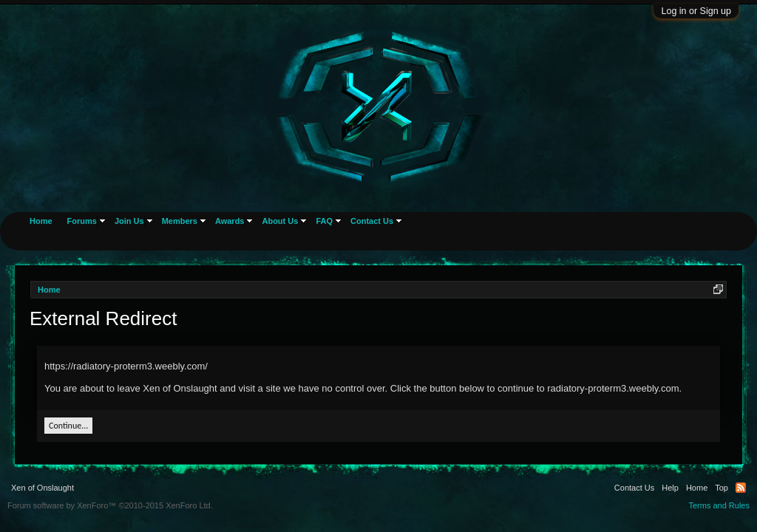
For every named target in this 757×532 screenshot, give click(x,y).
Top (722, 488)
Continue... (68, 426)
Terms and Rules (719, 505)
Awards (230, 221)
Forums (82, 221)
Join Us (129, 221)
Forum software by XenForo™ (110, 505)
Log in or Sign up (696, 11)
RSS (741, 488)
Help (670, 488)
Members (180, 221)
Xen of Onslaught (43, 488)
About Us (280, 221)
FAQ (324, 221)
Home (41, 221)
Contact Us (372, 221)
